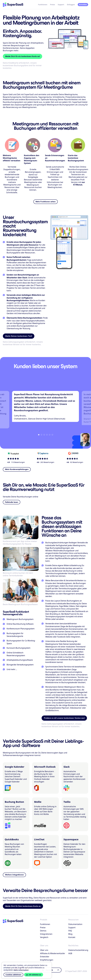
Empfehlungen (47, 960)
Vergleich (44, 937)
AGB (70, 953)
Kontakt (72, 937)
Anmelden (83, 5)
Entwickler (45, 957)
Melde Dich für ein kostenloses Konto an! (23, 56)
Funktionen (43, 5)
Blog (70, 934)
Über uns (44, 950)
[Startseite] (13, 5)
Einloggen (71, 5)
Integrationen (46, 934)
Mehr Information (21, 970)
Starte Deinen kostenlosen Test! (19, 336)
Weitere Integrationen (14, 875)
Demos (43, 931)
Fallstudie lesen (12, 502)
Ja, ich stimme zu (34, 975)
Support (61, 5)
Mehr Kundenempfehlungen (17, 469)
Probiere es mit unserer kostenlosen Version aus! (64, 718)
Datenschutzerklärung (78, 950)
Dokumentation (75, 924)
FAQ (70, 931)
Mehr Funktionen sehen (46, 202)
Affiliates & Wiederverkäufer (53, 953)
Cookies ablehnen (13, 975)
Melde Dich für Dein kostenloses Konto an (23, 906)
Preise (52, 5)
